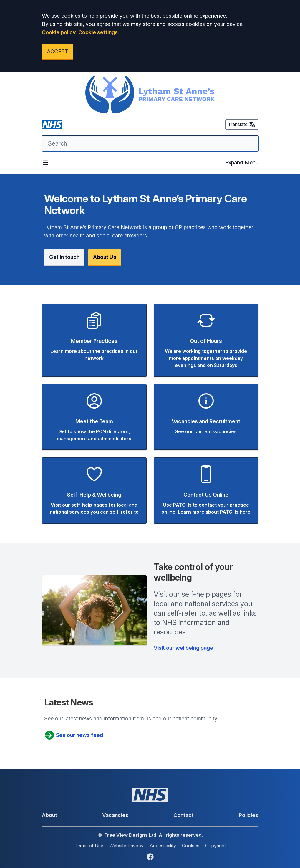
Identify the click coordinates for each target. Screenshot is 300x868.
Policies (248, 815)
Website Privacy (126, 846)
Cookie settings (98, 32)
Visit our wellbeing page (183, 648)
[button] (94, 340)
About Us (105, 257)
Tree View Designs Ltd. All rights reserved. (154, 835)
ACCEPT (58, 51)
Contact (184, 815)
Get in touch (64, 257)
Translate (242, 124)
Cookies (191, 846)
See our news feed (74, 735)
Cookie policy (59, 32)
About (49, 815)
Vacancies (115, 815)
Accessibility (163, 846)
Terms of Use (89, 846)
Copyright (216, 846)
